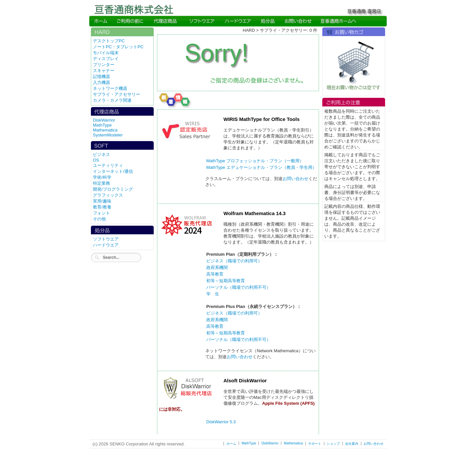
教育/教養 (102, 207)
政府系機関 (217, 267)
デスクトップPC (109, 41)
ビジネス (101, 154)
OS (96, 160)
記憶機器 (101, 76)
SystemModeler (108, 135)
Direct (166, 21)
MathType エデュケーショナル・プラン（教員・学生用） (261, 167)
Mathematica (105, 130)
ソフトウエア (106, 239)
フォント (101, 213)
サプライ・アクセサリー (117, 94)
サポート (315, 444)
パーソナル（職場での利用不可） (238, 287)
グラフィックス (108, 195)
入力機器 (101, 82)
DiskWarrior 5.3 (221, 422)
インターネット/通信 (113, 171)
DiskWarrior (104, 120)
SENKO (338, 21)
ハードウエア (106, 245)
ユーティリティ (108, 165)
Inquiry (297, 21)
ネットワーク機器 (110, 88)
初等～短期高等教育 (226, 281)
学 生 (213, 294)
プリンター (104, 65)
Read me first (131, 21)
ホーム (231, 444)
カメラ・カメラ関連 (112, 100)
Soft (202, 21)
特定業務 (101, 183)
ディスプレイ (106, 59)
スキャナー (104, 71)
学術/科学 (102, 177)
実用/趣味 (102, 201)
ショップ (333, 444)
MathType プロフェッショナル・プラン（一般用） (255, 161)
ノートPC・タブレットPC (118, 47)
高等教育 (215, 274)
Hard (238, 21)
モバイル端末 (106, 53)
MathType (102, 125)
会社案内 (352, 444)
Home (101, 21)
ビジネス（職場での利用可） (234, 261)
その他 (99, 219)
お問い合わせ (296, 179)
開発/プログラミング (113, 189)
